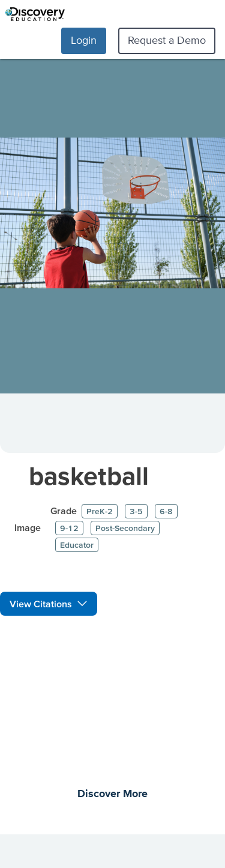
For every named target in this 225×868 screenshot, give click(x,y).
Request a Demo (167, 40)
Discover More (112, 794)
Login (84, 40)
